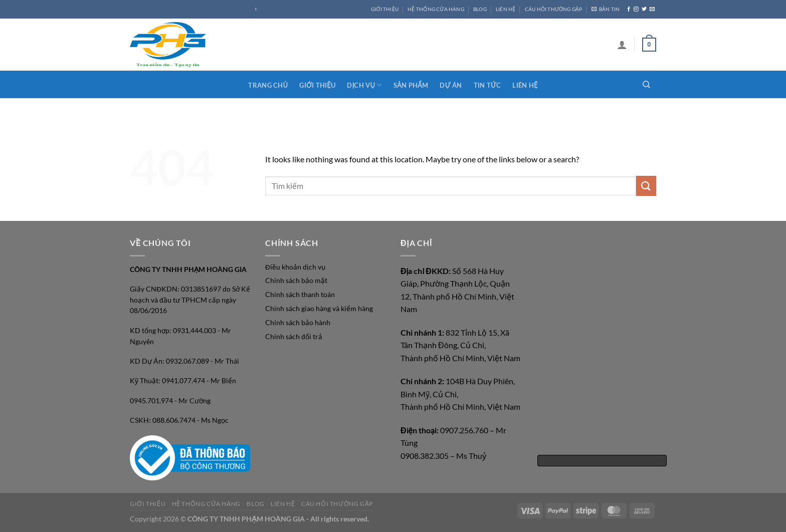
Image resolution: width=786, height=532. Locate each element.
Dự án (451, 85)
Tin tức (487, 85)
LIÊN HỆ (506, 9)
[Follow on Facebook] (629, 9)
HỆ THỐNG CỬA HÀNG (436, 9)
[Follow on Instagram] (636, 9)
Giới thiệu (317, 85)
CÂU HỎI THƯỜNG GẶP (554, 9)
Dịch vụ (364, 85)
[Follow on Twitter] (644, 9)
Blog (480, 9)
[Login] (622, 45)
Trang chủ (268, 85)
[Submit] (646, 186)
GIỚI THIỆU (385, 9)
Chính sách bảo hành (298, 323)
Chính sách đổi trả (294, 337)
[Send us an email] (652, 9)
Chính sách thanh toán (300, 295)
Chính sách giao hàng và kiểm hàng (319, 309)
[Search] (646, 85)
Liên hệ (525, 85)
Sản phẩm (411, 85)
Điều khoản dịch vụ (295, 267)
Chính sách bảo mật (296, 281)
